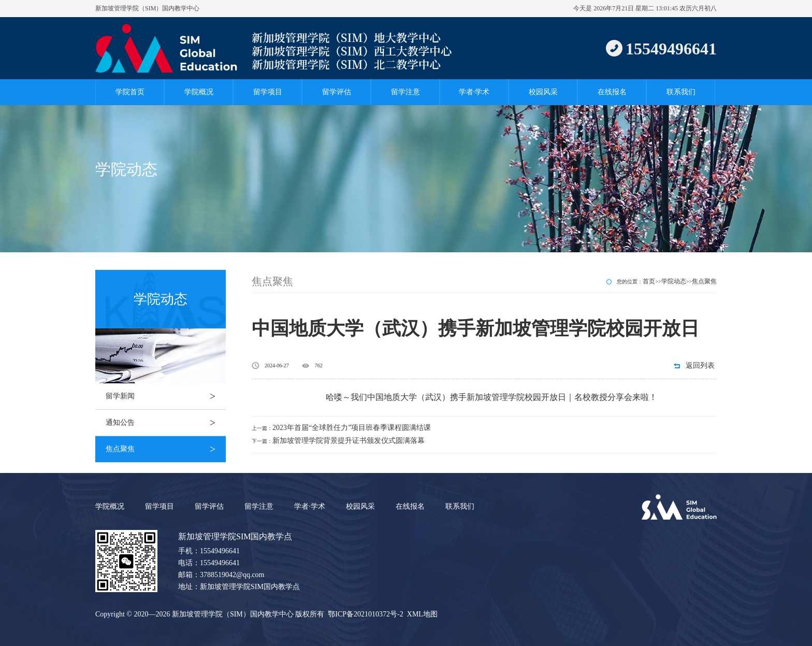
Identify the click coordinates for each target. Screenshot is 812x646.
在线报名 (612, 92)
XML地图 (422, 614)
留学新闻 (166, 396)
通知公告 (166, 423)
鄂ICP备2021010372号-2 (365, 614)
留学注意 (405, 92)
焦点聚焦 (166, 449)
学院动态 (674, 281)
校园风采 (543, 92)
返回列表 (700, 365)
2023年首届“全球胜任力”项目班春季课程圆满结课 (352, 428)
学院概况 (199, 92)
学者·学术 (474, 92)
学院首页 (130, 92)
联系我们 (681, 92)
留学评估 (337, 92)
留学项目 (268, 92)
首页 (649, 281)
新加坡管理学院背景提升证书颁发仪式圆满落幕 (349, 441)
